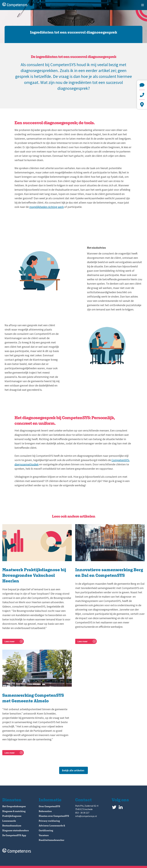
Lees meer (10, 641)
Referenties (45, 811)
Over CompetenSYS (49, 806)
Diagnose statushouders (16, 830)
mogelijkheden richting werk (47, 207)
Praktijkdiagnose (12, 816)
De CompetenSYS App (14, 835)
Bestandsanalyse (12, 826)
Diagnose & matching (14, 811)
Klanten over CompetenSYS (54, 816)
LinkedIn (121, 807)
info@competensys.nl (142, 85)
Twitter (114, 807)
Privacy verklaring (49, 821)
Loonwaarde (9, 821)
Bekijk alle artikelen (73, 770)
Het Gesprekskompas (14, 806)
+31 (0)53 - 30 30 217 (142, 95)
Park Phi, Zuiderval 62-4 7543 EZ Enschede (142, 105)
